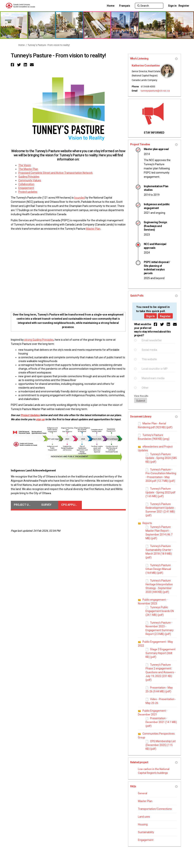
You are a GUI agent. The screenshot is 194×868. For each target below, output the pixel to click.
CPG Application (72, 505)
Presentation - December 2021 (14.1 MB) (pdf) (161, 722)
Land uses (144, 817)
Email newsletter (152, 340)
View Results (141, 396)
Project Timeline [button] (154, 144)
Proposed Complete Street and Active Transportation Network (56, 173)
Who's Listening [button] (154, 59)
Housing (143, 824)
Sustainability (146, 832)
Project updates (28, 192)
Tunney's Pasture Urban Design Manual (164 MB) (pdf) (158, 569)
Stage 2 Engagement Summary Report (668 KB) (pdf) (160, 653)
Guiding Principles (29, 177)
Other (145, 388)
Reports (147, 523)
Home (22, 45)
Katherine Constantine (146, 66)
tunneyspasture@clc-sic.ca (155, 91)
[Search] (149, 6)
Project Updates (24, 505)
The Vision (25, 165)
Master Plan (93, 229)
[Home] (111, 6)
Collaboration (26, 184)
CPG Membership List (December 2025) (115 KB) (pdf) (161, 745)
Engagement (26, 188)
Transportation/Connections (155, 809)
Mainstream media (153, 378)
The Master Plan (28, 169)
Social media (149, 350)
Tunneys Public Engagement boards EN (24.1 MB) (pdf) (160, 611)
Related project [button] (154, 762)
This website (149, 359)
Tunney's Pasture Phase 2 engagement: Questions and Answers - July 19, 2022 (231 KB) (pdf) (160, 672)
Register (184, 6)
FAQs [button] (154, 786)
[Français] (125, 6)
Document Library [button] (154, 416)
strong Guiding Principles (39, 340)
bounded (80, 198)
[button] (13, 65)
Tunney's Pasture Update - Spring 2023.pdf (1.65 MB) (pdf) (160, 492)
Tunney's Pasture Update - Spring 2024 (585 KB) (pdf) (161, 458)
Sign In (151, 316)
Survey (46, 505)
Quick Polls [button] (154, 296)
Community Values (30, 180)
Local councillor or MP (155, 369)
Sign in (172, 6)
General (143, 793)
